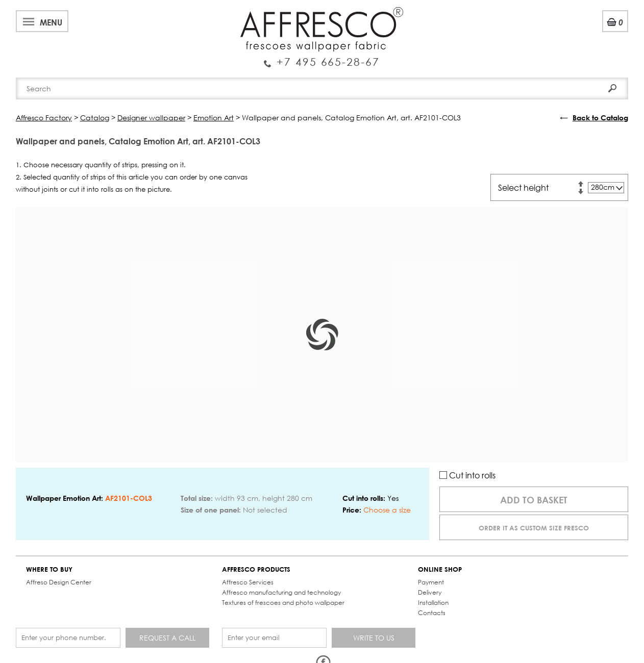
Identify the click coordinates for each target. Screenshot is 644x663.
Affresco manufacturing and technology (281, 592)
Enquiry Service (322, 58)
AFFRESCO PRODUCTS (256, 569)
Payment (431, 582)
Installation (433, 603)
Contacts (432, 613)
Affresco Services (248, 582)
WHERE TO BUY (49, 569)
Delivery (430, 592)
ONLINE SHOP (440, 569)
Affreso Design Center (59, 582)
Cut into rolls (467, 475)
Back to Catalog (600, 118)
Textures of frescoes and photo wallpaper (283, 603)
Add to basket (534, 500)
